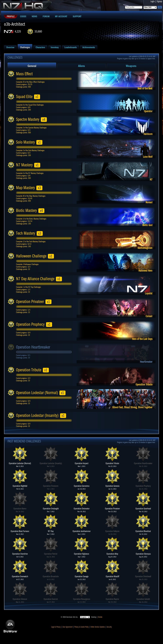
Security (109, 627)
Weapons (131, 66)
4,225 (18, 31)
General (32, 66)
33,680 (38, 31)
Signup (159, 1)
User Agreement (68, 627)
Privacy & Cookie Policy (82, 627)
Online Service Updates (98, 627)
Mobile (100, 617)
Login (153, 1)
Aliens (81, 66)
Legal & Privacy (56, 627)
